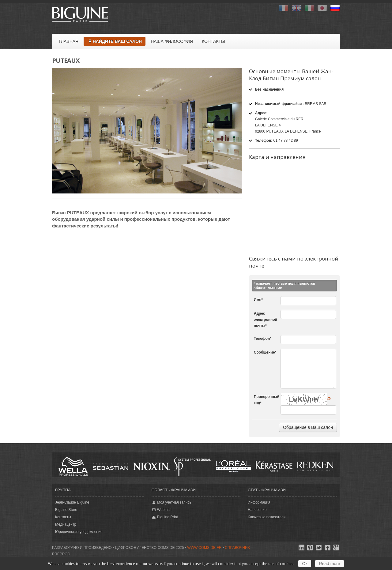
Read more (329, 564)
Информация (259, 502)
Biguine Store (66, 510)
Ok (305, 564)
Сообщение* (265, 352)
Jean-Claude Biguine (72, 502)
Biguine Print (165, 517)
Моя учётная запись (171, 502)
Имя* (258, 300)
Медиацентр (66, 524)
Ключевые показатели (267, 517)
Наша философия (172, 41)
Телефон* (263, 339)
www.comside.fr (204, 548)
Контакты (213, 41)
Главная (69, 41)
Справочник (237, 548)
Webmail (162, 510)
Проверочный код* (267, 400)
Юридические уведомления (79, 532)
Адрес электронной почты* (266, 320)
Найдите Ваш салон (115, 41)
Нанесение (257, 510)
